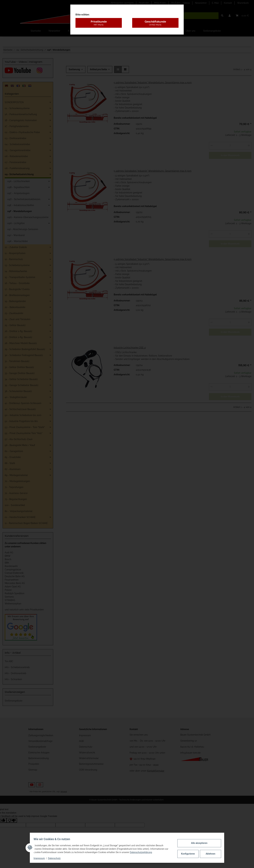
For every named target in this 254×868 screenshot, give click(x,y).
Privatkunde (99, 23)
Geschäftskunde (155, 23)
